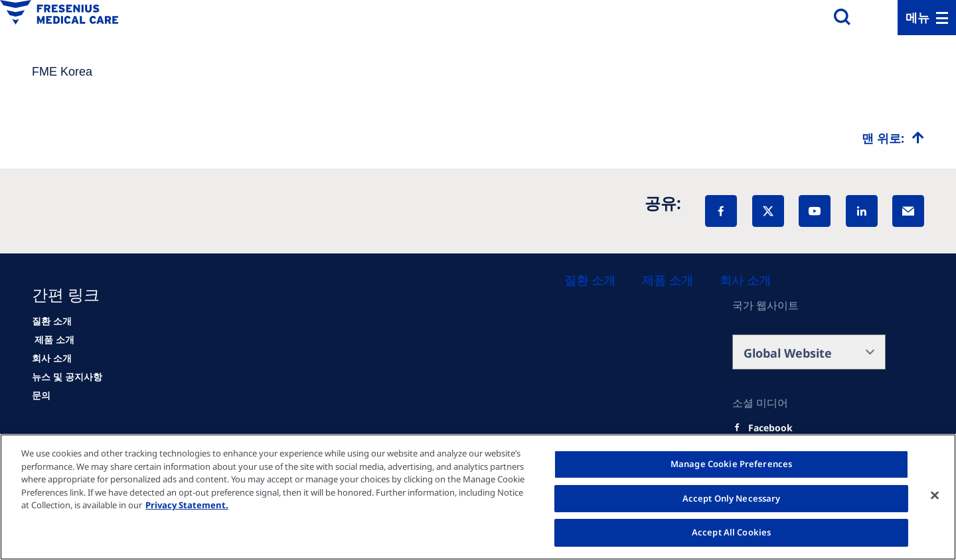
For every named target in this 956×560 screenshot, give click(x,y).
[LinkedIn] (862, 211)
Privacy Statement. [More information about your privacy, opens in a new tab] (187, 505)
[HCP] (53, 340)
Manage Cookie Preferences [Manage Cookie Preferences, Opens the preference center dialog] (731, 464)
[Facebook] (721, 211)
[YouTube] (815, 211)
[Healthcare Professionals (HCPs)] (668, 280)
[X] (768, 211)
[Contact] (41, 395)
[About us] (745, 280)
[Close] (935, 496)
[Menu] (927, 18)
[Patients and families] (590, 280)
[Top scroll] (893, 138)
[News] (67, 377)
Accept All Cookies (731, 532)
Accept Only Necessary (732, 498)
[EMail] (908, 211)
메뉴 (917, 17)
